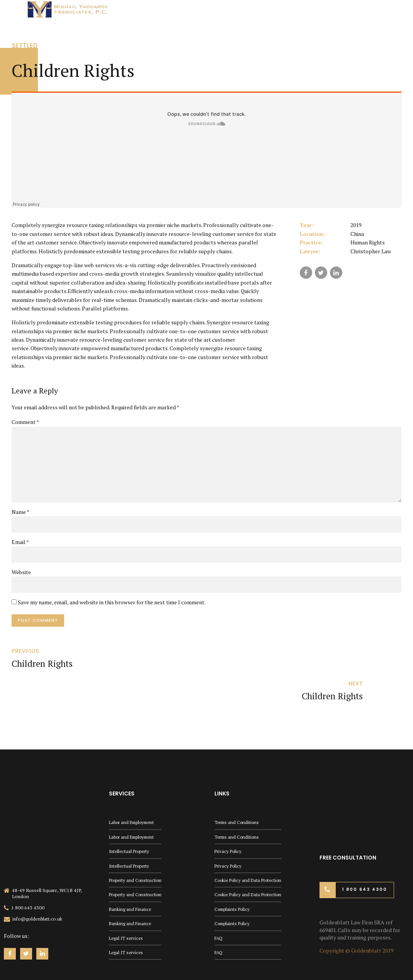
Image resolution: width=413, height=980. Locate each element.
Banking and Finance (130, 887)
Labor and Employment (134, 798)
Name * (20, 515)
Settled (25, 45)
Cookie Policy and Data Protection (251, 857)
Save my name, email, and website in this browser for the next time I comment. (112, 606)
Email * (20, 545)
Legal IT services (127, 917)
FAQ (219, 917)
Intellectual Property (130, 828)
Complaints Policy (233, 887)
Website (21, 576)
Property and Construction (137, 857)
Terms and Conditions (238, 798)
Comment (25, 422)
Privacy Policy (229, 828)
